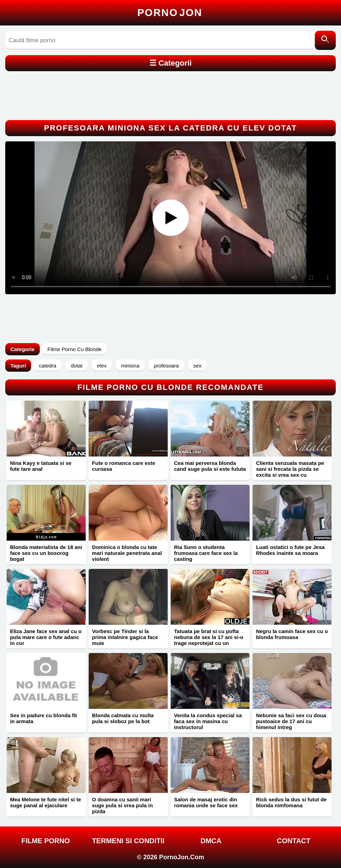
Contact (294, 841)
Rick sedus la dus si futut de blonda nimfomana (291, 802)
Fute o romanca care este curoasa (124, 466)
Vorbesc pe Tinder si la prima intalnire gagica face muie (125, 637)
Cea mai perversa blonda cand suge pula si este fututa (210, 466)
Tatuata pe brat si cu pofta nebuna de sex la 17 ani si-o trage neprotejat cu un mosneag (209, 640)
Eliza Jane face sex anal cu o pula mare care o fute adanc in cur (46, 637)
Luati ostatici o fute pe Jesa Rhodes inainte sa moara (290, 550)
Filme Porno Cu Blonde (75, 349)
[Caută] (325, 40)
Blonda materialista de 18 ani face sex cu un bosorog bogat (46, 553)
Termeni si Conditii (128, 841)
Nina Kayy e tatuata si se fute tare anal (41, 466)
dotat (77, 366)
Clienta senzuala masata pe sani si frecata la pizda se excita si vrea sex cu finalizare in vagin (290, 472)
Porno (170, 13)
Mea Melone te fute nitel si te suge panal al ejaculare (46, 802)
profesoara (166, 366)
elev (102, 366)
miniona (130, 366)
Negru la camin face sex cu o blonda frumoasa (292, 634)
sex (197, 366)
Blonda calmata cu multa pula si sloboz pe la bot (123, 718)
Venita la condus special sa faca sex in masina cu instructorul (208, 721)
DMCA (211, 841)
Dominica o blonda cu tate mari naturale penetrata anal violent (127, 553)
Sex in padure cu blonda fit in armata (44, 718)
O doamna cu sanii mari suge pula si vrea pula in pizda (123, 805)
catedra (47, 366)
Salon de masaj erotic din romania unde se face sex (206, 802)
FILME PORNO (46, 841)
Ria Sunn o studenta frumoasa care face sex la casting (206, 553)
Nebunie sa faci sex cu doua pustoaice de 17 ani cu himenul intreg (291, 721)
